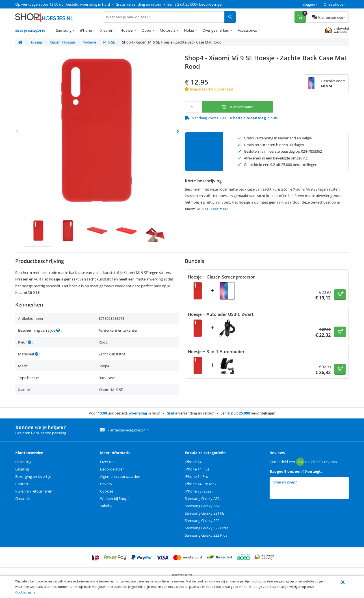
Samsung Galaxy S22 (202, 521)
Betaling (22, 469)
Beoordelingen (112, 469)
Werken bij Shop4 (115, 498)
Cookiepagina (25, 592)
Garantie (22, 498)
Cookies (107, 491)
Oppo (146, 30)
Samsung (64, 30)
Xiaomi (106, 30)
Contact (22, 484)
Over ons (108, 462)
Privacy (106, 484)
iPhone (86, 30)
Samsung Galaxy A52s (203, 498)
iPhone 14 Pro (197, 476)
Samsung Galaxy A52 (202, 506)
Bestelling (23, 462)
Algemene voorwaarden (120, 476)
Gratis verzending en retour (139, 4)
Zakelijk (106, 506)
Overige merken (216, 30)
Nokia (189, 30)
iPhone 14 (193, 462)
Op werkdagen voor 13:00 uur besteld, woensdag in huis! (63, 4)
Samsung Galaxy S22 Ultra (207, 528)
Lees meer (219, 209)
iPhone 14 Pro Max (201, 484)
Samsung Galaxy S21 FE (204, 513)
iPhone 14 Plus (197, 469)
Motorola (168, 30)
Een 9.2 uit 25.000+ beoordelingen (195, 4)
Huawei (127, 30)
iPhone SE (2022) (199, 491)
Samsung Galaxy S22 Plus (206, 535)
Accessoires (247, 30)
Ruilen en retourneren (34, 491)
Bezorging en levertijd (33, 476)
